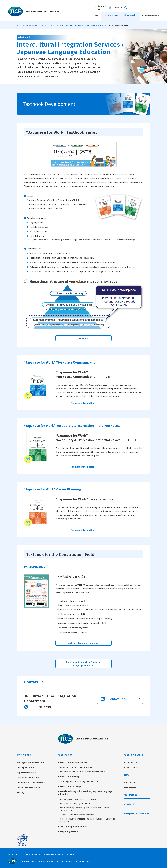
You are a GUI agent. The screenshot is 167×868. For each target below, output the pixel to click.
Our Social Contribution (28, 788)
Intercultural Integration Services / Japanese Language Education (72, 25)
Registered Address (26, 772)
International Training (69, 776)
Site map (71, 854)
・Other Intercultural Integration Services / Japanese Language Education (87, 820)
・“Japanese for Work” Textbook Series (76, 815)
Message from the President (31, 762)
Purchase (83, 338)
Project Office (131, 768)
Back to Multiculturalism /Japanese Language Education (84, 664)
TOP (19, 25)
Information (130, 788)
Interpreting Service (68, 831)
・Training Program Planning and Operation (78, 781)
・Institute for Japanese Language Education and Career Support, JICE (84, 809)
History (20, 793)
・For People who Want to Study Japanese (77, 799)
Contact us (131, 804)
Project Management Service (72, 826)
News (127, 775)
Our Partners (132, 795)
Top (97, 13)
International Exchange (70, 786)
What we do (130, 13)
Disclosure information (28, 778)
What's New (130, 783)
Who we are (111, 13)
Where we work (150, 13)
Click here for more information (83, 643)
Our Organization (25, 768)
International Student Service (73, 762)
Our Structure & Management (31, 783)
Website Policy (33, 854)
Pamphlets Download (137, 814)
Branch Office (131, 762)
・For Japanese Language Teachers (74, 803)
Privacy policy (15, 854)
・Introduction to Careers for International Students (82, 772)
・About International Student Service (75, 767)
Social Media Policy (53, 854)
